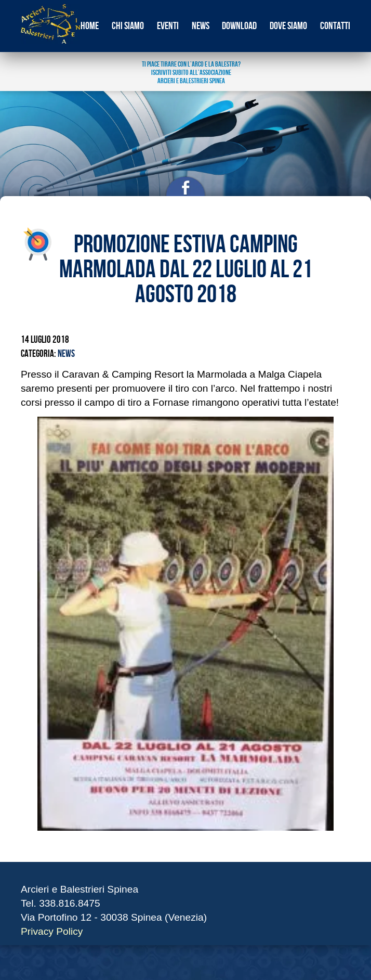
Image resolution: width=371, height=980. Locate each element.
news (201, 26)
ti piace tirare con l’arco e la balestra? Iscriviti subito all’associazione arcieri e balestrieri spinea (191, 73)
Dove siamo (288, 26)
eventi (168, 26)
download (239, 26)
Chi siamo (128, 26)
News (66, 354)
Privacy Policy (52, 931)
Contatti (335, 26)
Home (90, 26)
